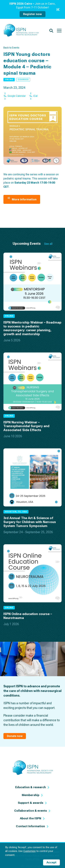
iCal (33, 96)
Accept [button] (51, 862)
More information (22, 199)
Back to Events (11, 48)
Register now (32, 14)
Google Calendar (15, 96)
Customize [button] (29, 851)
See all (48, 244)
